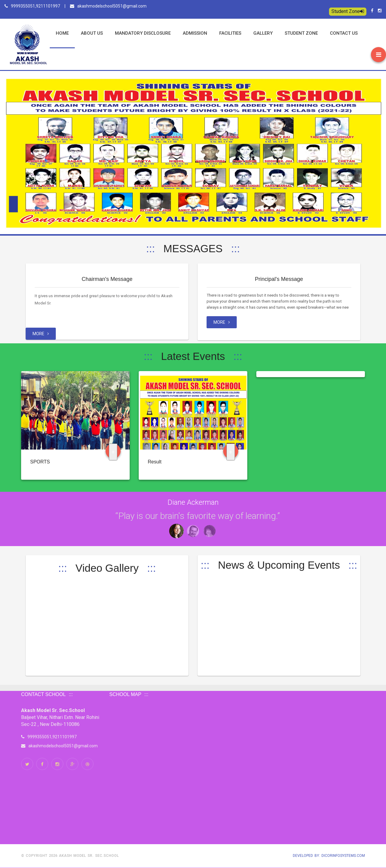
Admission (195, 33)
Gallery (263, 33)
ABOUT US (92, 33)
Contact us (344, 33)
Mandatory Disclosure (143, 33)
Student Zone (348, 11)
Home (62, 33)
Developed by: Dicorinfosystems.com (329, 856)
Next (26, 512)
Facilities (230, 33)
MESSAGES (193, 248)
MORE (41, 334)
